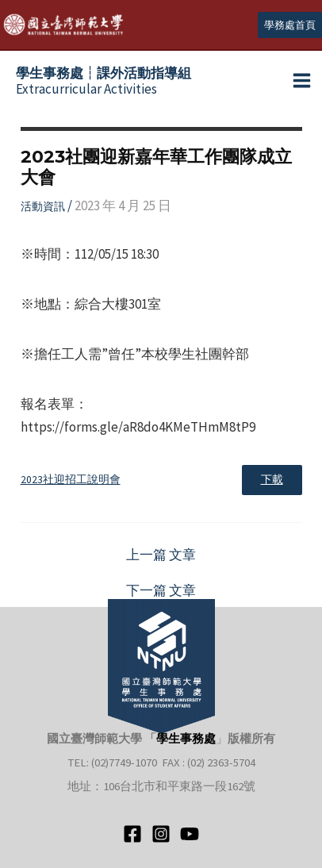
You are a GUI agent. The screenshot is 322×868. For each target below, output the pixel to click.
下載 (272, 480)
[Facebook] (132, 834)
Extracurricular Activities (103, 81)
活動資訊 (43, 206)
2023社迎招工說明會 (71, 480)
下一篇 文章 (161, 591)
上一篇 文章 (161, 555)
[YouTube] (190, 834)
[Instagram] (161, 834)
